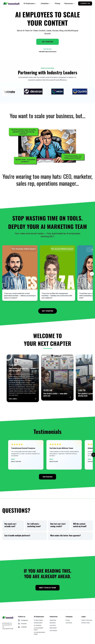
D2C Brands (53, 629)
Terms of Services (87, 619)
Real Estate (53, 627)
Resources (70, 3)
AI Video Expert (38, 619)
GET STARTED (48, 42)
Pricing (57, 3)
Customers (69, 621)
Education (53, 621)
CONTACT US (85, 3)
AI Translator (38, 624)
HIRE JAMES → (14, 397)
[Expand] (76, 397)
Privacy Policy (86, 621)
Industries (46, 3)
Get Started (47, 475)
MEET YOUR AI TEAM (47, 586)
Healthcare (53, 619)
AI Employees (30, 3)
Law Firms (53, 624)
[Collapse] (39, 397)
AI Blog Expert (38, 621)
